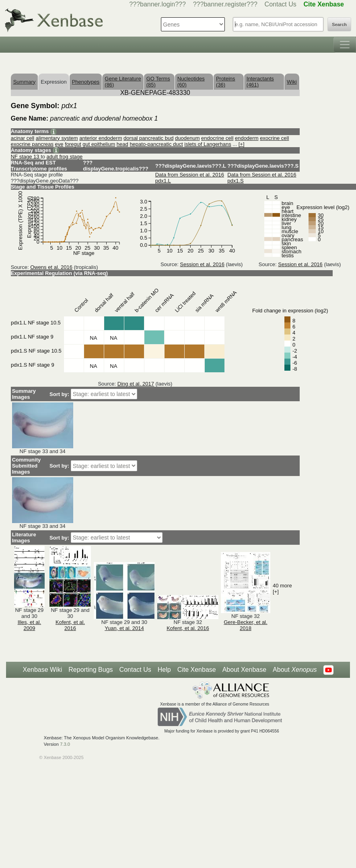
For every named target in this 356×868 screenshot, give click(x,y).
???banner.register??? (225, 4)
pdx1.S (235, 181)
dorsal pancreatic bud (148, 138)
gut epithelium (99, 144)
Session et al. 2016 (202, 264)
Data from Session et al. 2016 (190, 175)
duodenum (187, 138)
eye (59, 144)
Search (339, 25)
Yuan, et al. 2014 (124, 628)
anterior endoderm (101, 138)
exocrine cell (274, 138)
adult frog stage (65, 157)
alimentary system (57, 138)
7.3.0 (65, 744)
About (295, 670)
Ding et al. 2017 (136, 384)
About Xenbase (244, 670)
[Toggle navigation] (345, 45)
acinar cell (23, 138)
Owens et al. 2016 (51, 267)
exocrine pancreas (32, 144)
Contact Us (281, 4)
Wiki (292, 82)
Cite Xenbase (197, 670)
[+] (242, 144)
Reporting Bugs (91, 670)
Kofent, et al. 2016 (70, 625)
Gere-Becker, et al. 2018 (245, 625)
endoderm (247, 138)
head (122, 144)
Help (164, 670)
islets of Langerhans (208, 144)
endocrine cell (217, 138)
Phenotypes (86, 82)
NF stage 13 (26, 157)
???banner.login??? (157, 4)
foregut (73, 144)
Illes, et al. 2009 (30, 625)
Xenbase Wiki (42, 670)
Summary (25, 82)
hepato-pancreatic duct (156, 144)
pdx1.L (163, 181)
